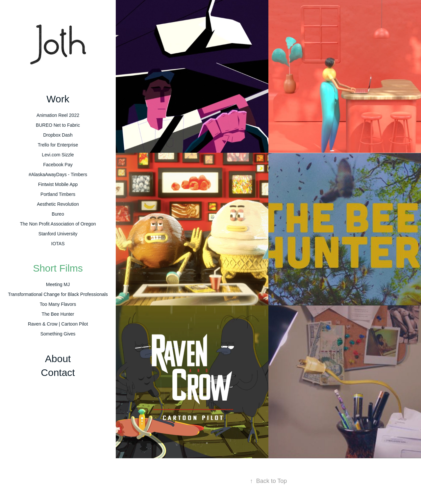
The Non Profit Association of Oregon (58, 224)
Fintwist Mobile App (58, 184)
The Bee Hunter (58, 314)
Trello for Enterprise (58, 145)
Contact (58, 372)
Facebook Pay (58, 165)
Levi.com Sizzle (58, 155)
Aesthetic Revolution (58, 204)
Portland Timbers (58, 194)
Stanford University (58, 234)
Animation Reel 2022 (58, 115)
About (58, 359)
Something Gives (58, 334)
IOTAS (58, 244)
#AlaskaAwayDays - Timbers (58, 174)
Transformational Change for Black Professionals (58, 294)
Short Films (58, 268)
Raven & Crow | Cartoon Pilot (58, 324)
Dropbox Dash (58, 135)
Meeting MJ (58, 284)
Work (58, 99)
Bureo (58, 214)
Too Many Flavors (58, 304)
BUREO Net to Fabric (58, 125)
